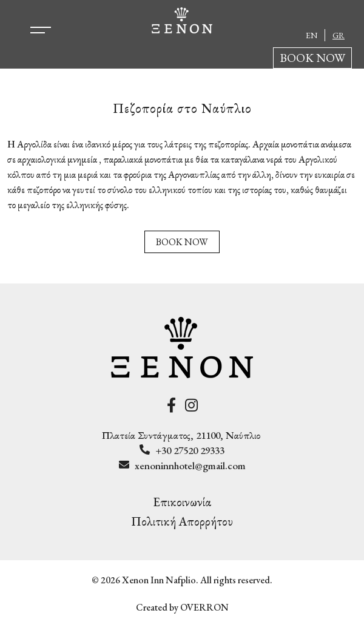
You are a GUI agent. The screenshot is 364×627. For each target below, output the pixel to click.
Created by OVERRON (182, 607)
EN (312, 35)
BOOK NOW (312, 58)
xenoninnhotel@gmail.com (190, 466)
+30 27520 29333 (190, 450)
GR (339, 35)
